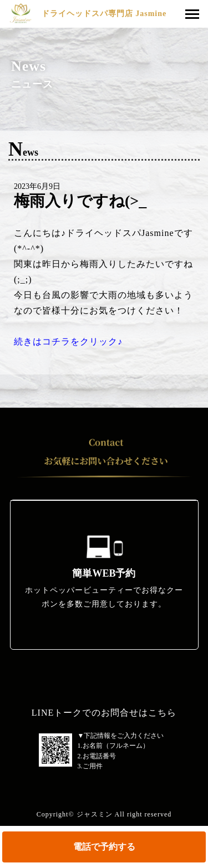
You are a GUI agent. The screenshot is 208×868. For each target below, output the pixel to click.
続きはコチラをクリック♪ (68, 341)
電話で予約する (104, 847)
